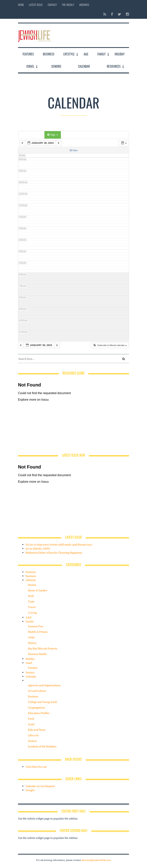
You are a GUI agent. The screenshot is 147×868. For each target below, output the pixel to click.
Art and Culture (37, 691)
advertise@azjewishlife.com (96, 860)
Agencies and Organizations (44, 685)
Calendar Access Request (40, 786)
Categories (32, 135)
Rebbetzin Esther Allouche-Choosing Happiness (54, 553)
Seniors (56, 66)
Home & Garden (38, 590)
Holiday (120, 54)
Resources (114, 66)
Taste (31, 601)
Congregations (36, 707)
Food (31, 719)
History (32, 643)
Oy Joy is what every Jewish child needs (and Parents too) (59, 545)
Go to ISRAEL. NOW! (38, 549)
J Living (32, 613)
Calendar (84, 66)
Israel (30, 66)
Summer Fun (36, 626)
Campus (33, 668)
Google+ (31, 790)
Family (102, 54)
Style (31, 596)
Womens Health (37, 654)
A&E (86, 54)
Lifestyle (69, 54)
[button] (110, 345)
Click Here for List (36, 767)
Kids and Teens (37, 730)
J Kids (31, 637)
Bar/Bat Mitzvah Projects (43, 648)
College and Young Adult (42, 702)
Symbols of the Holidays (42, 746)
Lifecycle (33, 735)
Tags (53, 135)
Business (49, 54)
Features (28, 54)
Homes (32, 585)
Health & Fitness (38, 632)
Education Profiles (39, 713)
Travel (32, 607)
